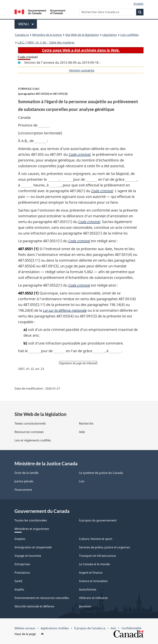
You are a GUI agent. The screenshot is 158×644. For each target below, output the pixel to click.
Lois (82, 481)
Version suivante (82, 70)
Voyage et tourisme (28, 556)
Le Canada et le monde (94, 564)
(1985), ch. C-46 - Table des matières (46, 43)
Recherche (86, 423)
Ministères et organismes (32, 529)
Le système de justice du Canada (101, 473)
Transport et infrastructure (97, 556)
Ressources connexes (29, 432)
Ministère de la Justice (47, 35)
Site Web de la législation (82, 35)
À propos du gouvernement (98, 520)
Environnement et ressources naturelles (42, 598)
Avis (113, 628)
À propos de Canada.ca (90, 628)
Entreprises (22, 564)
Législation (110, 35)
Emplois (20, 539)
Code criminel (80, 154)
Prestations (22, 573)
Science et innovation (93, 581)
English (139, 4)
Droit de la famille (27, 473)
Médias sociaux (25, 628)
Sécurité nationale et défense (34, 606)
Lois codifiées (130, 35)
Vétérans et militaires (93, 598)
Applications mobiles (55, 628)
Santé (18, 581)
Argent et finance (91, 573)
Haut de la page (29, 634)
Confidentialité (131, 628)
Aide (82, 432)
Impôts (19, 589)
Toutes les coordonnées (31, 520)
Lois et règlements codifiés (33, 440)
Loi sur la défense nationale (65, 310)
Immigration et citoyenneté (33, 547)
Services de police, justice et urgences (105, 547)
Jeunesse (85, 606)
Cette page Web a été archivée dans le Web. (81, 50)
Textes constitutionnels (30, 423)
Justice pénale (24, 481)
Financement (23, 490)
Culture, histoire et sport (96, 539)
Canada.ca (22, 35)
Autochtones (88, 589)
